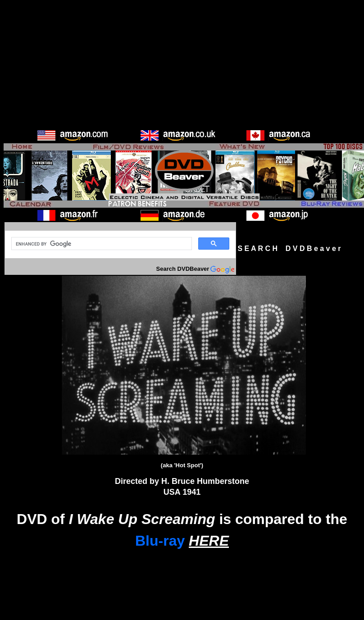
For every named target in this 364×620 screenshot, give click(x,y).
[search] (101, 244)
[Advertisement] (182, 67)
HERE (209, 541)
